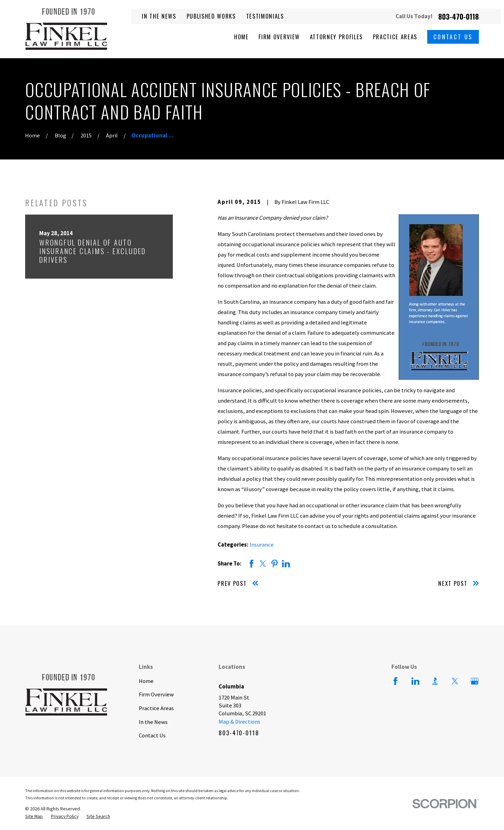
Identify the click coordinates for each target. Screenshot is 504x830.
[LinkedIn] (415, 681)
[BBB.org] (435, 681)
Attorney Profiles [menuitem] (336, 37)
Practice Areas (156, 708)
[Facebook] (395, 681)
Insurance (262, 545)
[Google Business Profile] (475, 681)
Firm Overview (156, 694)
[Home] (66, 29)
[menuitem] (34, 816)
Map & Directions (239, 722)
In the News (159, 16)
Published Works (211, 16)
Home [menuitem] (241, 37)
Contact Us (453, 37)
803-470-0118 (459, 17)
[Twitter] (455, 681)
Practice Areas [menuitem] (395, 37)
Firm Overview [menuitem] (279, 37)
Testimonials (265, 16)
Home (146, 681)
